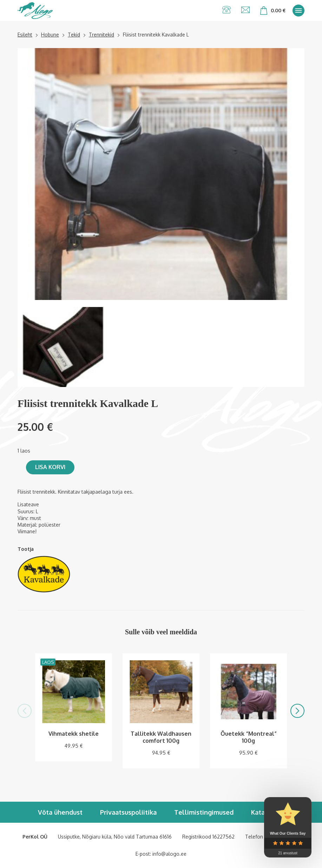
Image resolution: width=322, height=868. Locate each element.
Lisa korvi (50, 467)
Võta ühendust (60, 812)
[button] (25, 711)
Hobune (50, 35)
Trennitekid (101, 35)
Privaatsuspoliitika (128, 812)
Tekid (74, 35)
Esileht (25, 35)
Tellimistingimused (204, 812)
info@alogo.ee (169, 854)
